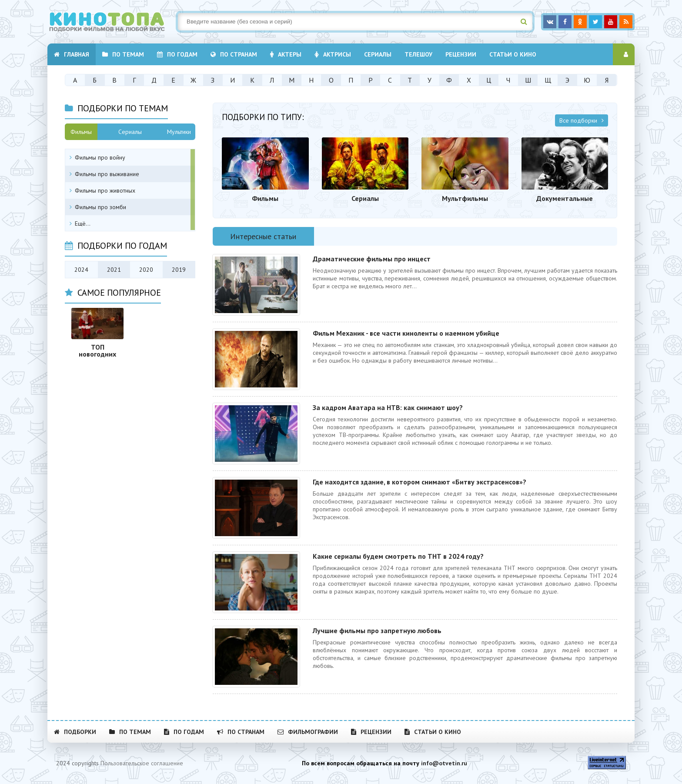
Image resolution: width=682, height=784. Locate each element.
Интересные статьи (263, 236)
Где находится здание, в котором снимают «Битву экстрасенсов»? (420, 482)
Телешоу (418, 54)
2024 (81, 270)
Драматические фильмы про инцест (372, 259)
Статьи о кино (513, 54)
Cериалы (378, 54)
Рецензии (461, 54)
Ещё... (83, 224)
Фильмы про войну (100, 157)
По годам (177, 54)
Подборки (75, 732)
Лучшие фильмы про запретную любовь (377, 631)
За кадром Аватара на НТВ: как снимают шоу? (388, 407)
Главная (72, 54)
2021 (114, 270)
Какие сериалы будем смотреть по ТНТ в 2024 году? (398, 556)
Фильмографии (308, 732)
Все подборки (582, 120)
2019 (179, 270)
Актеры (286, 54)
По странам (234, 54)
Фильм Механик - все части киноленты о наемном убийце (406, 333)
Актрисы (333, 54)
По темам (123, 54)
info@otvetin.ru (444, 763)
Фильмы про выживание (107, 174)
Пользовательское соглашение (142, 763)
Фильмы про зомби (100, 207)
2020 (146, 270)
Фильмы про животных (105, 190)
